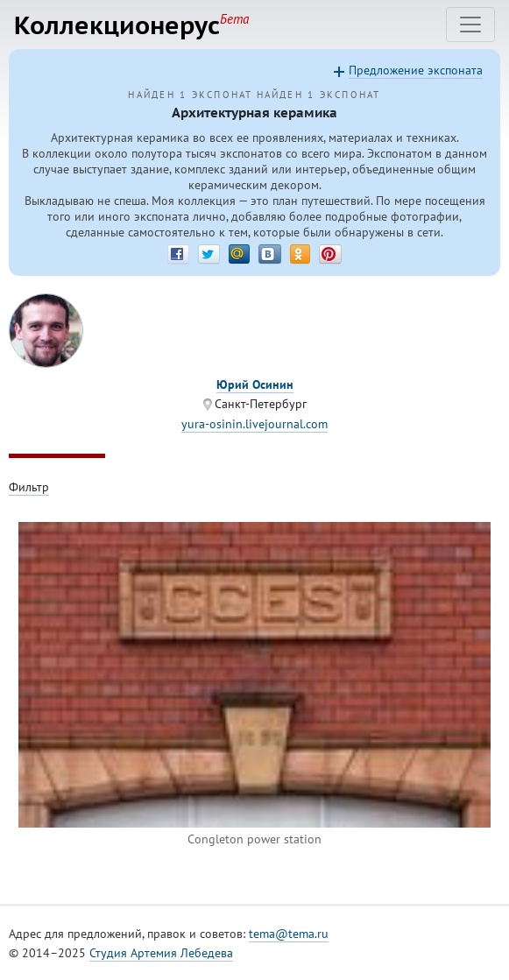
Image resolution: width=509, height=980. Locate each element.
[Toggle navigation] (470, 25)
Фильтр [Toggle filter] (29, 487)
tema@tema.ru (289, 934)
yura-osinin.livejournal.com (254, 424)
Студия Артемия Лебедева (161, 953)
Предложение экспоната (416, 70)
